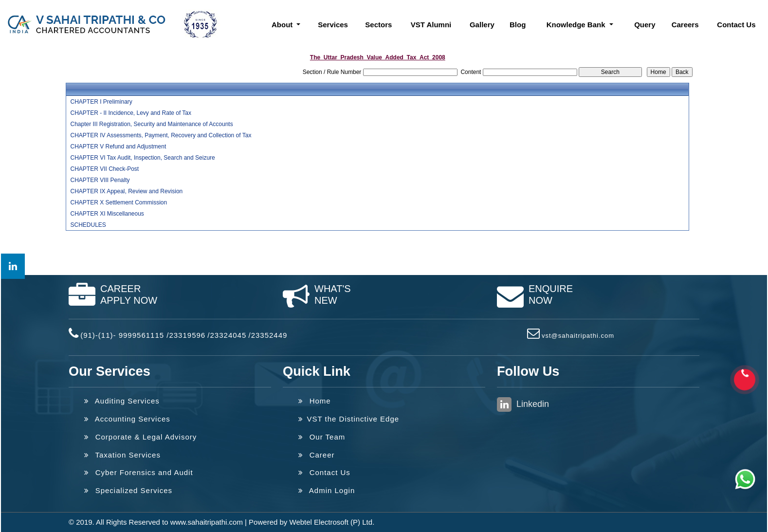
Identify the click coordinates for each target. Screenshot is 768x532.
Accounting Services (127, 419)
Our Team (322, 437)
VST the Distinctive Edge (349, 419)
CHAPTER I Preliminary (101, 102)
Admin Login (327, 490)
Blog (518, 25)
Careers (685, 25)
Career (317, 455)
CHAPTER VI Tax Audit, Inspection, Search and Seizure (142, 158)
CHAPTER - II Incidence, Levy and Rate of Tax (131, 113)
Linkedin (523, 404)
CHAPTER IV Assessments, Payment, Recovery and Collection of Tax (161, 135)
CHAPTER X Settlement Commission (119, 202)
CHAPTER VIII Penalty (100, 180)
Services (333, 25)
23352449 (269, 335)
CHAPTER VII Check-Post (104, 169)
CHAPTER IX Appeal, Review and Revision (126, 191)
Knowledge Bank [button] (577, 25)
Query (645, 25)
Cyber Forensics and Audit (139, 472)
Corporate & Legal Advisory (140, 437)
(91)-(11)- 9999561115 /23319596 (143, 335)
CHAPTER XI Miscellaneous (107, 214)
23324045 (229, 335)
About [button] (283, 25)
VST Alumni (431, 25)
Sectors (378, 25)
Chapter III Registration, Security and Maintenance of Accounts (151, 124)
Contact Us (736, 25)
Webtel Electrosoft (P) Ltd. (332, 522)
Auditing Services (122, 401)
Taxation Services (122, 455)
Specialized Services (128, 490)
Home (315, 401)
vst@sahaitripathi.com (578, 336)
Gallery (482, 25)
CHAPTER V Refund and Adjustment (118, 147)
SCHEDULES (88, 225)
